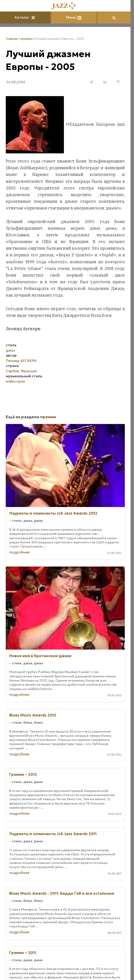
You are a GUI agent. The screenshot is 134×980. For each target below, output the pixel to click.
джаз (10, 350)
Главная (12, 39)
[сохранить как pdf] (118, 82)
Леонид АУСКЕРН (21, 361)
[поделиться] (91, 82)
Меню (74, 17)
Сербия (12, 371)
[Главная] (65, 6)
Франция (29, 371)
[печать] (105, 82)
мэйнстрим (15, 381)
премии (26, 39)
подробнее (19, 552)
